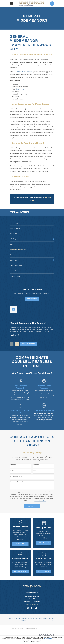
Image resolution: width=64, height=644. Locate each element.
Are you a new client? (16, 476)
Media (30, 618)
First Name (13, 465)
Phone (12, 470)
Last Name (36, 465)
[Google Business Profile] (28, 608)
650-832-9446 (32, 592)
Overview (17, 618)
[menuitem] (32, 223)
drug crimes (20, 89)
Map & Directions (32, 604)
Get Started (32, 299)
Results (46, 618)
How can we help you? (16, 482)
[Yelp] (32, 608)
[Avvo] (36, 608)
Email (35, 470)
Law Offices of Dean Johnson (23, 72)
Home (11, 618)
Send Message (32, 506)
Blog (41, 618)
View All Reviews (29, 344)
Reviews (35, 618)
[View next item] (17, 344)
